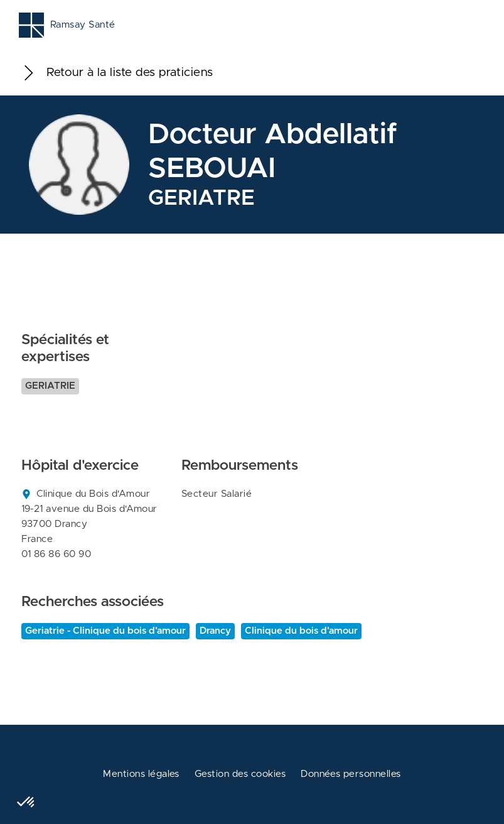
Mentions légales (141, 774)
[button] (26, 803)
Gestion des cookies (240, 774)
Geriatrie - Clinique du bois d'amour (105, 631)
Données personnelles (351, 774)
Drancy (215, 631)
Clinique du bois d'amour (301, 631)
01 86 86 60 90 (56, 554)
